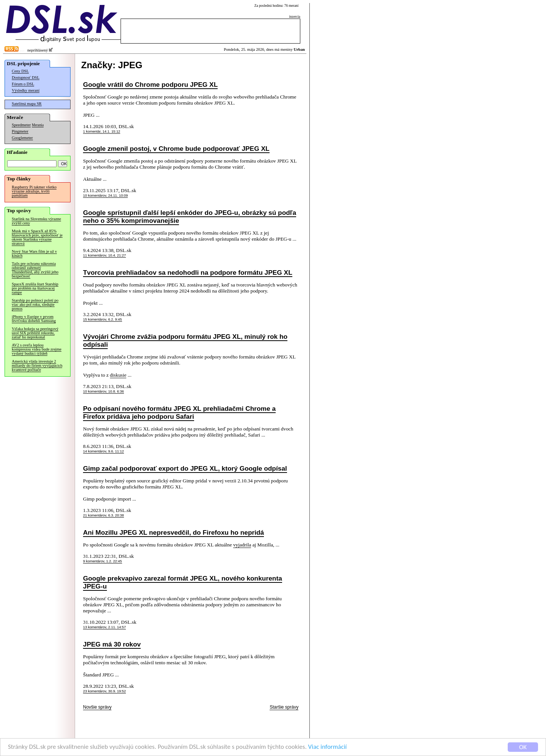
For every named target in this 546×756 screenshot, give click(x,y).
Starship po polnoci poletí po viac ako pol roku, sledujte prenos (35, 304)
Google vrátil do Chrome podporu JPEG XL (150, 85)
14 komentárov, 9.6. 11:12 (104, 451)
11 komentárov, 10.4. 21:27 (104, 255)
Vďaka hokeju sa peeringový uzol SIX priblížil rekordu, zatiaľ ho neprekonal (35, 333)
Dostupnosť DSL (26, 77)
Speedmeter (21, 125)
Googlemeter (22, 138)
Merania (38, 125)
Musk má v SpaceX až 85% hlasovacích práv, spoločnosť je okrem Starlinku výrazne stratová (37, 237)
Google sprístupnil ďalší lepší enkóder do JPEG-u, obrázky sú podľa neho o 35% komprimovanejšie (190, 217)
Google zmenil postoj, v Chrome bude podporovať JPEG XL (176, 149)
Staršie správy (284, 707)
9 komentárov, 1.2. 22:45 (103, 561)
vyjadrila (242, 545)
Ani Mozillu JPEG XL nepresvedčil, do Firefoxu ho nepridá (173, 532)
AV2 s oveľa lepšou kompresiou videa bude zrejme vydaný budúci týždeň (37, 349)
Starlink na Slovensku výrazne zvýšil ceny (36, 221)
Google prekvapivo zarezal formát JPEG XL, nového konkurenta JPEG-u (183, 582)
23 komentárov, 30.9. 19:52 (104, 691)
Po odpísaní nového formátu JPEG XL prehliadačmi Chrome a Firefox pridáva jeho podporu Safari (179, 412)
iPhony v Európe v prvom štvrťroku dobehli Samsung (34, 319)
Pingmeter (20, 131)
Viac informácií (328, 747)
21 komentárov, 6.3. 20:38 (104, 515)
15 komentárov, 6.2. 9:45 (103, 319)
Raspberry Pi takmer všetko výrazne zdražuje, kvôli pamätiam (34, 191)
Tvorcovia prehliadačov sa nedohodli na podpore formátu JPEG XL (188, 272)
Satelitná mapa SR (27, 104)
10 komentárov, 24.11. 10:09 (105, 196)
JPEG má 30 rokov (112, 644)
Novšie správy (97, 707)
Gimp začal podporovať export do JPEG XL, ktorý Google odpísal (185, 468)
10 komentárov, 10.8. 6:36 (104, 391)
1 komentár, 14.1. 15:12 (102, 131)
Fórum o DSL (23, 84)
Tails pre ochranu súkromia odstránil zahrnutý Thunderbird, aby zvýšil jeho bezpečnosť (35, 270)
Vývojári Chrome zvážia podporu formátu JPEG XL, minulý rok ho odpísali (185, 340)
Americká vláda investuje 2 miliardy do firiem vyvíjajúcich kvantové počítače (37, 365)
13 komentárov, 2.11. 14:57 (104, 627)
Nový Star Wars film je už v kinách (34, 254)
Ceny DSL (20, 71)
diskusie (118, 375)
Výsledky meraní (26, 90)
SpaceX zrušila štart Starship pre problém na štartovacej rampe (35, 288)
